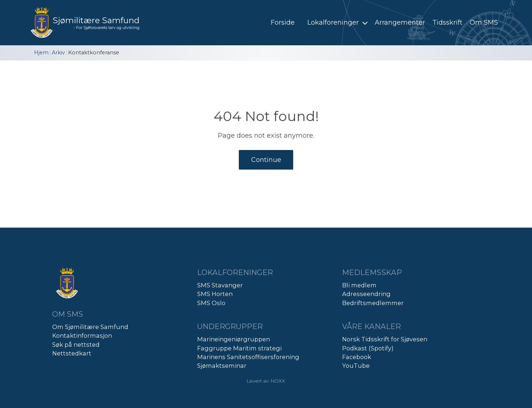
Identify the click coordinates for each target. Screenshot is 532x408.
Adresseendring (366, 294)
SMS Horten (215, 294)
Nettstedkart (72, 353)
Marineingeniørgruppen (234, 339)
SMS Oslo (211, 303)
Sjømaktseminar (222, 366)
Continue (266, 160)
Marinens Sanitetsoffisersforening (248, 357)
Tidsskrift (447, 22)
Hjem (41, 53)
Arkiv (58, 53)
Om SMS (484, 22)
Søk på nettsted (76, 345)
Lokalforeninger (338, 22)
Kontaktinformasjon (82, 336)
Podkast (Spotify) (368, 348)
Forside (283, 22)
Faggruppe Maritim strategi (239, 348)
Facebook (357, 357)
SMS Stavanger (220, 285)
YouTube (356, 366)
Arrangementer (400, 22)
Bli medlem (359, 285)
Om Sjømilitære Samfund (90, 327)
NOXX (278, 381)
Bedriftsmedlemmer (373, 303)
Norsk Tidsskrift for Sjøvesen (385, 339)
